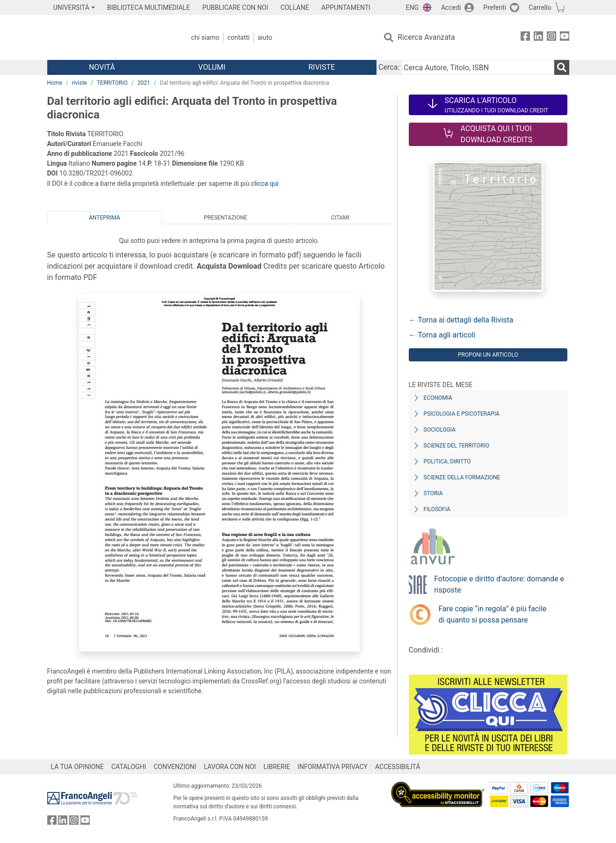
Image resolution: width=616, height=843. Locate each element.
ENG (412, 7)
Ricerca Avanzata (426, 37)
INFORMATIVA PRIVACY (333, 767)
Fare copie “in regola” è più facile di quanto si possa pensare (493, 614)
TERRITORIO (112, 83)
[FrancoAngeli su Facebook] (525, 38)
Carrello (540, 7)
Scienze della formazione (462, 477)
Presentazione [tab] (226, 218)
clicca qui (265, 183)
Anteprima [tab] (105, 218)
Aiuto (265, 37)
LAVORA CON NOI (230, 767)
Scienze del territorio (457, 446)
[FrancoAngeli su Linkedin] (538, 38)
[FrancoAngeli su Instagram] (551, 38)
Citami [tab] (340, 218)
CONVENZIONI (175, 767)
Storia (433, 493)
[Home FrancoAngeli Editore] (109, 37)
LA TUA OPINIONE (78, 767)
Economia (438, 398)
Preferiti (495, 7)
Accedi (451, 7)
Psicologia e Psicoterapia (462, 414)
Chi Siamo (205, 37)
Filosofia (437, 509)
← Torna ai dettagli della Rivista (461, 320)
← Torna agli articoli (442, 335)
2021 (144, 83)
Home (55, 83)
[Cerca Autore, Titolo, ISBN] (478, 67)
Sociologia (440, 430)
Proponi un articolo (488, 355)
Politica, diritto (447, 462)
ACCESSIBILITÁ (398, 767)
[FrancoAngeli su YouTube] (565, 38)
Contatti (239, 37)
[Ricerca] (562, 67)
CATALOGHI (129, 767)
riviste (80, 83)
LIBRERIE (277, 767)
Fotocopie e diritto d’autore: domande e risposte (499, 584)
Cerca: (389, 67)
